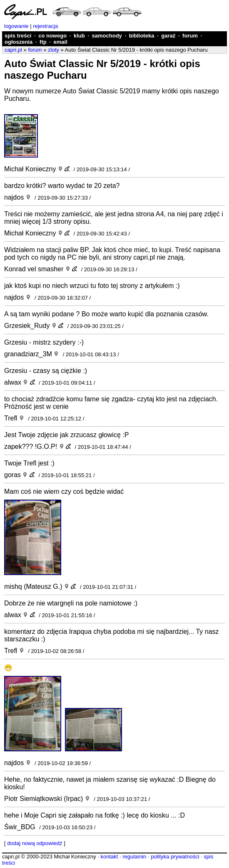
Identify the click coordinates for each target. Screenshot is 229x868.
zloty (54, 50)
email (61, 42)
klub (79, 36)
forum (190, 36)
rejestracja (45, 26)
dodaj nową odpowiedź (35, 843)
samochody (107, 36)
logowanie (16, 26)
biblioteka (142, 36)
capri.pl (13, 50)
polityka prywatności (175, 857)
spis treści (18, 36)
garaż (168, 36)
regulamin (134, 857)
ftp (43, 42)
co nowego (52, 36)
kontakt (109, 857)
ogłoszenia (19, 42)
